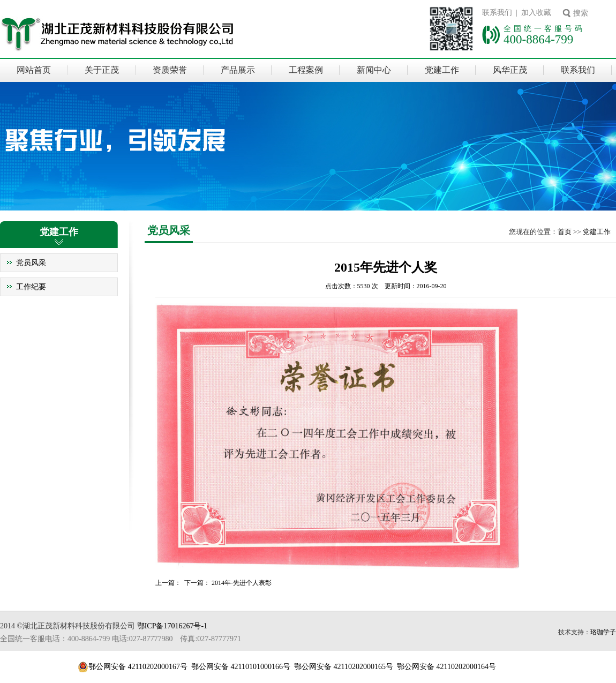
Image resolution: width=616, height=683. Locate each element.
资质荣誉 (170, 70)
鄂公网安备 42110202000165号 (344, 667)
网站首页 (34, 70)
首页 (565, 232)
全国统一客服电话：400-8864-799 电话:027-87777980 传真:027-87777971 (121, 639)
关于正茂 (102, 70)
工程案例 (306, 70)
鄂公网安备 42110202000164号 (446, 667)
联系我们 (578, 70)
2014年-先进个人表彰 (242, 583)
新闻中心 (374, 70)
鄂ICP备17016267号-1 (172, 626)
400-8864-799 (538, 39)
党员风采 (31, 263)
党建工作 (442, 70)
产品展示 (238, 70)
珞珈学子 (603, 632)
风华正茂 (510, 70)
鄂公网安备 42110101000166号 (241, 667)
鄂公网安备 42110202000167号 (138, 667)
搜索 (581, 13)
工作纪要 (31, 287)
